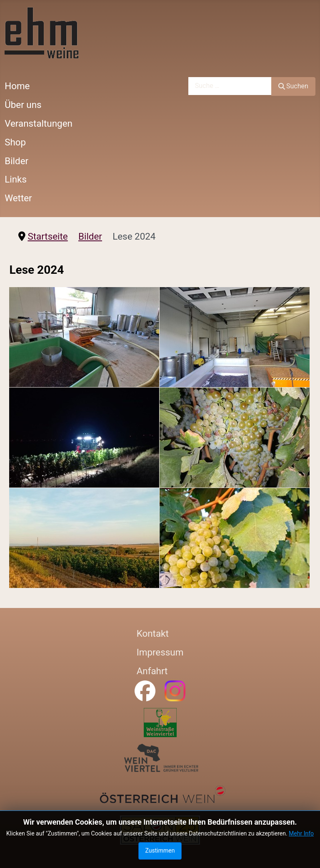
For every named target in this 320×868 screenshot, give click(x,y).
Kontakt (153, 633)
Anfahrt (152, 671)
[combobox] (230, 86)
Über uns (23, 105)
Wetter (18, 198)
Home (17, 86)
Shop (15, 142)
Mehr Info (301, 833)
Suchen (293, 86)
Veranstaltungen (39, 123)
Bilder (16, 161)
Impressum (160, 652)
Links (16, 179)
